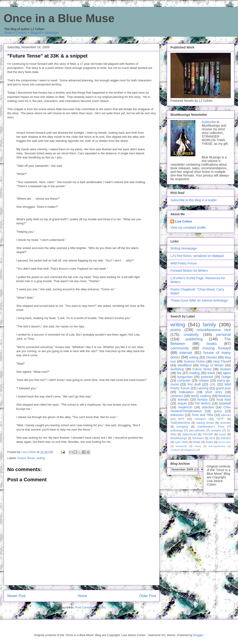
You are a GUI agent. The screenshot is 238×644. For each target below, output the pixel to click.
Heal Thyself (222, 361)
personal (223, 335)
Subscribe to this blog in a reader (194, 200)
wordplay (182, 427)
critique (204, 380)
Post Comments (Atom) (91, 607)
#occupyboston (217, 446)
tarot (212, 438)
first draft (194, 384)
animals (183, 399)
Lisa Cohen (183, 221)
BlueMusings (179, 438)
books (212, 344)
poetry (176, 330)
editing (194, 357)
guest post (223, 388)
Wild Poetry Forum (184, 263)
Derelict (212, 357)
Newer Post (16, 596)
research (200, 419)
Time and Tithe (203, 415)
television (177, 415)
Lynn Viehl (181, 442)
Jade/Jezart (189, 434)
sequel (182, 403)
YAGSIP (208, 434)
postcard (207, 377)
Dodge (226, 377)
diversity (226, 423)
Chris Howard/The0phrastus (201, 409)
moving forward (217, 348)
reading (195, 373)
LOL (213, 384)
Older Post (148, 596)
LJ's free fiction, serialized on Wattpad (197, 256)
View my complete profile (188, 228)
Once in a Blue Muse (59, 18)
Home (83, 596)
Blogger (198, 635)
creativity (191, 335)
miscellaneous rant (214, 330)
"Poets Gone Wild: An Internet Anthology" (199, 300)
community (180, 348)
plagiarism (190, 450)
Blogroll (36, 33)
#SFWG (226, 438)
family (209, 325)
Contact (22, 33)
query (218, 411)
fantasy (203, 399)
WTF (181, 419)
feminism (198, 438)
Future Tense (26, 458)
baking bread (205, 423)
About (8, 33)
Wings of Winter (212, 365)
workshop (177, 369)
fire (179, 373)
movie (198, 446)
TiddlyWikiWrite (180, 423)
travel (211, 373)
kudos (209, 442)
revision (216, 431)
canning (203, 388)
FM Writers (203, 403)
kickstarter (181, 446)
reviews (225, 369)
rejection (208, 407)
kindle (197, 442)
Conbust (175, 450)
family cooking (201, 396)
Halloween (186, 392)
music (222, 434)
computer (184, 380)
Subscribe (209, 122)
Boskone (225, 396)
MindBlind (184, 365)
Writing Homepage (184, 248)
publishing (194, 339)
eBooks (226, 415)
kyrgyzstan (185, 377)
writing (41, 458)
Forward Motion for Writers (189, 271)
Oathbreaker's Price (211, 427)
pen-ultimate (197, 431)
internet (186, 353)
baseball (225, 403)
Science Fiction (194, 361)
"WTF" (221, 419)
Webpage (51, 33)
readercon (185, 407)
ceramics (177, 396)
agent (227, 373)
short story (214, 392)
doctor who (225, 442)
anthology (177, 431)
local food (224, 399)
